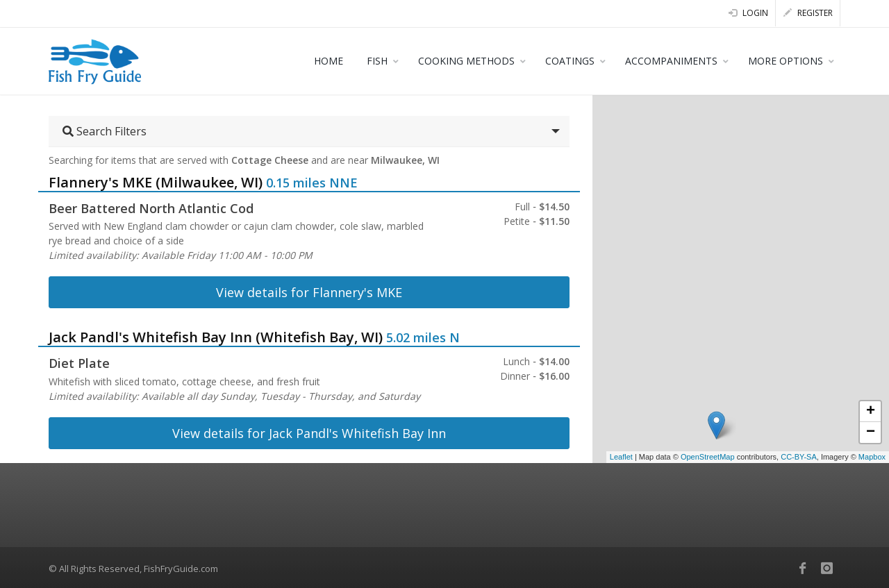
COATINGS (570, 61)
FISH (377, 61)
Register (808, 13)
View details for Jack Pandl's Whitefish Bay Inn (309, 433)
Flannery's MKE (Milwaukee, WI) (156, 182)
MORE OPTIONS (786, 61)
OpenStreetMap (708, 457)
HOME (329, 61)
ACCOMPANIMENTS (671, 61)
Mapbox (872, 457)
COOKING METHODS (466, 61)
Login (748, 13)
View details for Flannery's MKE (309, 292)
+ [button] (871, 412)
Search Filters (105, 131)
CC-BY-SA (799, 457)
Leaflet (621, 457)
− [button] (871, 432)
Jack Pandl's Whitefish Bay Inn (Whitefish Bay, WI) (216, 337)
